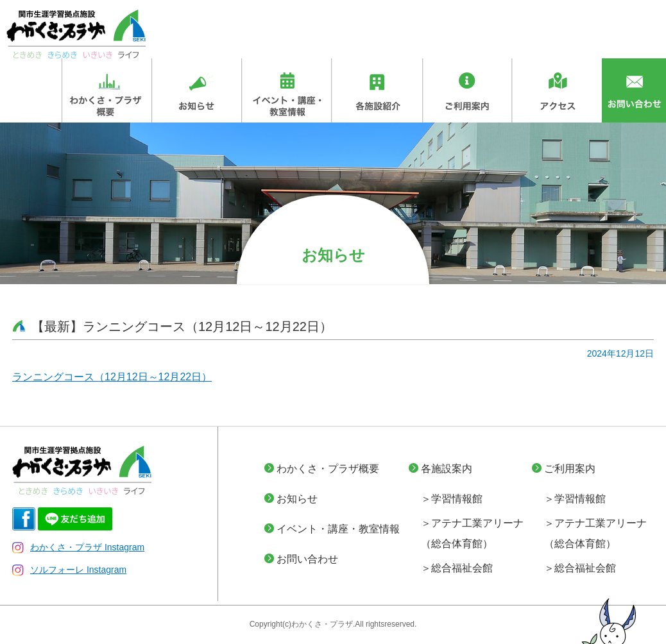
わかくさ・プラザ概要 (328, 469)
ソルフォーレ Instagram (69, 570)
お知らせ (297, 499)
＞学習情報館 (452, 499)
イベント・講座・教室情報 (338, 529)
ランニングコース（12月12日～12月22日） (112, 377)
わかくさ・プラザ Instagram (78, 547)
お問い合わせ (307, 559)
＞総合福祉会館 (457, 568)
